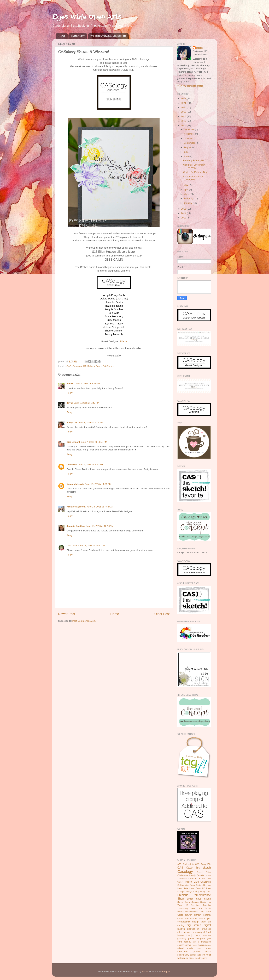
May (186, 185)
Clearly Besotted (197, 875)
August (188, 147)
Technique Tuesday (201, 905)
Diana (123, 341)
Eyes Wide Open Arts (87, 17)
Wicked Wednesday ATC (189, 912)
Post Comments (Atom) (84, 621)
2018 (184, 116)
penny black (202, 951)
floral (208, 932)
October (188, 138)
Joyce (70, 403)
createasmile (184, 922)
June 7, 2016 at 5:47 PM (87, 403)
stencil (193, 955)
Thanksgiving (183, 908)
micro (209, 945)
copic (208, 918)
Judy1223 (72, 422)
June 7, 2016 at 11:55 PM (94, 442)
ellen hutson (184, 932)
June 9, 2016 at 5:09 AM (90, 465)
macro (195, 945)
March (187, 194)
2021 (184, 103)
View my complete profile (190, 86)
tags (199, 955)
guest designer (197, 938)
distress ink (194, 929)
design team (199, 922)
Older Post (162, 614)
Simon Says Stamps (188, 902)
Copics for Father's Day (195, 172)
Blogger (166, 972)
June (187, 156)
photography (183, 955)
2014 (184, 213)
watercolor (183, 958)
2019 (184, 112)
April (186, 190)
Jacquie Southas (76, 526)
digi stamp (194, 925)
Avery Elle (206, 864)
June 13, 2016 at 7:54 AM (100, 507)
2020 (184, 107)
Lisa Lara (72, 546)
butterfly (207, 915)
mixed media (185, 948)
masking (202, 945)
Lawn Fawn (195, 888)
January (188, 203)
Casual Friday (204, 872)
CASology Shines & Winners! (193, 178)
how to (196, 942)
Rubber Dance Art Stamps (101, 366)
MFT (209, 892)
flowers (181, 935)
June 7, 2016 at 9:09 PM (91, 422)
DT (85, 366)
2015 (184, 209)
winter (191, 958)
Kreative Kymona (76, 507)
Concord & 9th (197, 879)
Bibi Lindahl (73, 442)
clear (201, 919)
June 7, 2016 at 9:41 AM (87, 384)
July (186, 152)
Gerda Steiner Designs (200, 885)
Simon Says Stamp (199, 899)
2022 (184, 98)
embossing (196, 932)
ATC (179, 864)
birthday (198, 915)
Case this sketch (198, 868)
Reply (70, 393)
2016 (184, 125)
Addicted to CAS (191, 864)
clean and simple (187, 918)
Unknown (72, 465)
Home (62, 36)
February (189, 199)
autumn (188, 915)
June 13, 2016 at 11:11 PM (91, 546)
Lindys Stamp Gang (196, 892)
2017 (184, 121)
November (189, 134)
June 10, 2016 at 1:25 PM (98, 484)
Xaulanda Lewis (75, 484)
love (189, 945)
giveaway (182, 939)
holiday (187, 942)
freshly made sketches (199, 935)
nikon (199, 948)
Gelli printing (183, 885)
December (189, 129)
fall (204, 932)
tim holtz (206, 955)
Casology (77, 366)
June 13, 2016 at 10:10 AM (100, 526)
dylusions (206, 929)
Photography (78, 36)
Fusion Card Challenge (198, 882)
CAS (69, 366)
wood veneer (201, 958)
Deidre (200, 48)
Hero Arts (183, 888)
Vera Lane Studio (201, 908)
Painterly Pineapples (194, 160)
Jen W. (70, 384)
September (190, 143)
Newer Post (67, 614)
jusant (145, 972)
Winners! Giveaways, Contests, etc (108, 36)
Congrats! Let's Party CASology (194, 166)
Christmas (183, 875)
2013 (184, 218)
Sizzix (203, 902)
